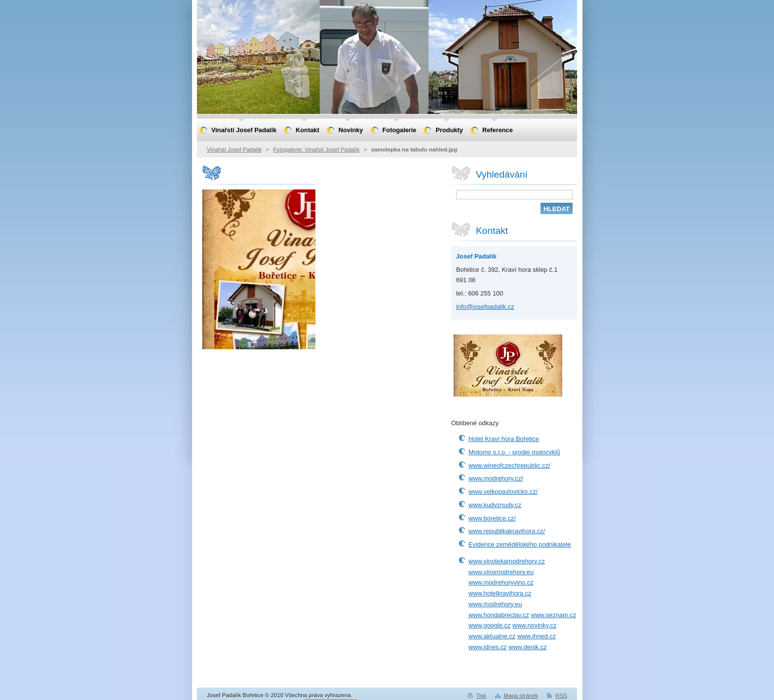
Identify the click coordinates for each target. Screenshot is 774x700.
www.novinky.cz (534, 625)
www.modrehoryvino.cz (501, 582)
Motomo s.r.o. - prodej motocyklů (514, 452)
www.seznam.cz (553, 615)
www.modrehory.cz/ (496, 478)
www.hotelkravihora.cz (500, 593)
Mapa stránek (521, 696)
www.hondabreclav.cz (499, 615)
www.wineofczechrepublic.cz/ (509, 465)
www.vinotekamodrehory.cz (507, 561)
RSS (561, 696)
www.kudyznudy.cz (495, 505)
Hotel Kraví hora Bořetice (504, 439)
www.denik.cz (528, 647)
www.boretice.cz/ (492, 518)
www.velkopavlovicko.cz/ (503, 492)
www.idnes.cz (488, 647)
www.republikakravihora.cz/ (507, 531)
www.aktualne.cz (492, 636)
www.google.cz (489, 625)
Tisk (481, 696)
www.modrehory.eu (495, 604)
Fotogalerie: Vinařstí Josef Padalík (316, 149)
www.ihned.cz (537, 636)
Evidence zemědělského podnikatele (520, 544)
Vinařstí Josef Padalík (234, 149)
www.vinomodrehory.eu (501, 572)
